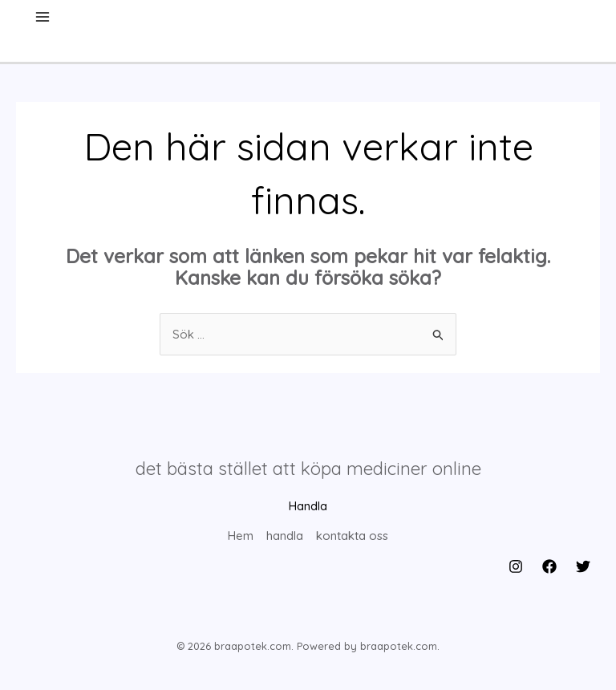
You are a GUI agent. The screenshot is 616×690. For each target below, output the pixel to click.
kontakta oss (352, 536)
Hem (241, 536)
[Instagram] (516, 566)
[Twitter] (583, 566)
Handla (308, 506)
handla (285, 536)
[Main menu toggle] (43, 17)
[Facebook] (549, 566)
